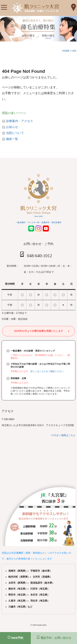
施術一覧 (12, 139)
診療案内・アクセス (19, 121)
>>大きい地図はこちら (63, 435)
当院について (15, 133)
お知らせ (12, 127)
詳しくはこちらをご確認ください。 (48, 371)
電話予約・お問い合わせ (54, 637)
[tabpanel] (38, 29)
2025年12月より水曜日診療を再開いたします (38, 331)
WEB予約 (15, 638)
